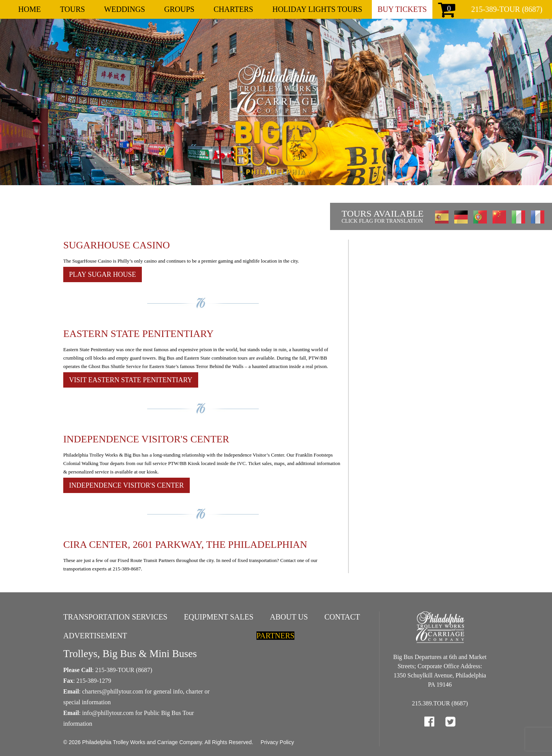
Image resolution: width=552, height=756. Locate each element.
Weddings (125, 9)
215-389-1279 (94, 681)
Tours (72, 9)
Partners (275, 636)
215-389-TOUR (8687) (507, 9)
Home (30, 9)
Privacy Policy (277, 742)
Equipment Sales (219, 617)
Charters (233, 9)
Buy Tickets (402, 9)
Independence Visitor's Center (127, 485)
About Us (289, 617)
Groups (179, 9)
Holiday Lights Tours (317, 9)
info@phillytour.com (108, 713)
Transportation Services (115, 617)
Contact (342, 617)
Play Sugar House (103, 274)
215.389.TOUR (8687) (440, 703)
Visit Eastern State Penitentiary (131, 380)
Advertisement (95, 636)
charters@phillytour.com (113, 691)
